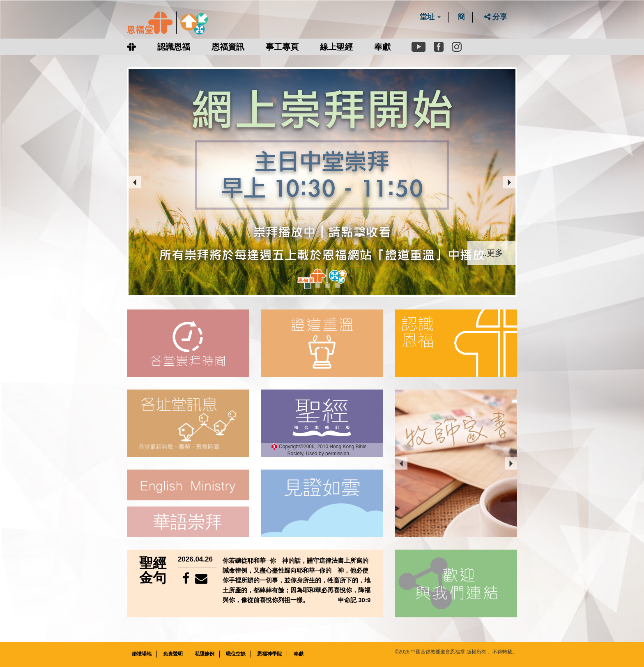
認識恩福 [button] (174, 47)
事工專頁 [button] (282, 47)
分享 (496, 17)
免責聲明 (173, 653)
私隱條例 (205, 653)
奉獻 (382, 47)
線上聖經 (336, 47)
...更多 (491, 252)
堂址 (430, 17)
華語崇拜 (188, 521)
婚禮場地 (142, 653)
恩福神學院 (269, 653)
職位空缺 (236, 653)
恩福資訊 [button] (228, 47)
